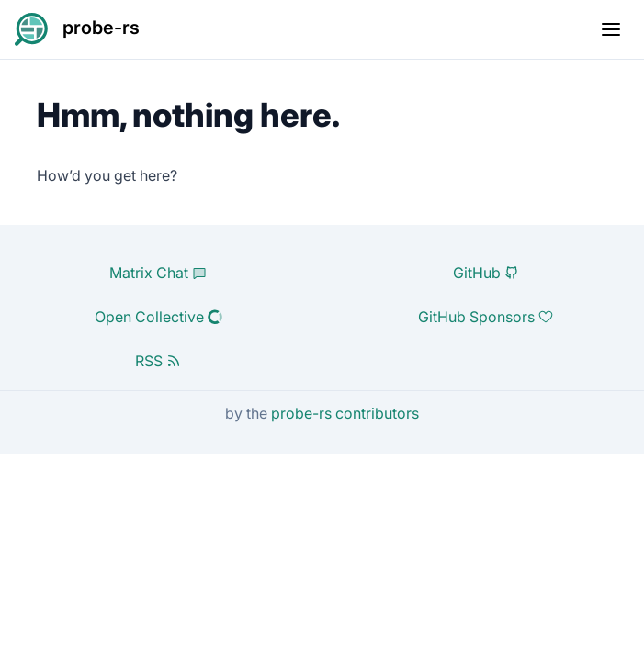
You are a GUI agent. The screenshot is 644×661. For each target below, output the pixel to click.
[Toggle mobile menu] (611, 29)
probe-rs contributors (345, 413)
